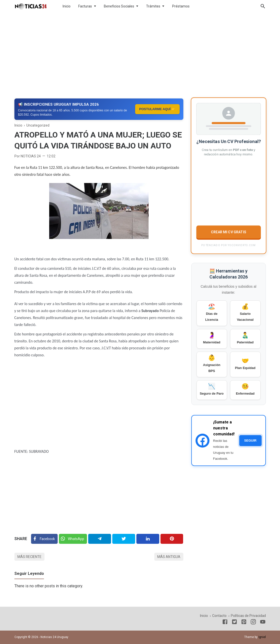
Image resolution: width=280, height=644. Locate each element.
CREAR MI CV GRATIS (228, 231)
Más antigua (169, 557)
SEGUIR (250, 440)
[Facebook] (44, 539)
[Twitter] (73, 539)
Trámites (153, 6)
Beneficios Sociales (119, 6)
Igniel (262, 637)
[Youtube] (263, 623)
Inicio (67, 6)
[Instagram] (253, 623)
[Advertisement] (140, 53)
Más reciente (29, 557)
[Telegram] (100, 539)
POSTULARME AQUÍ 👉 (157, 109)
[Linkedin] (148, 539)
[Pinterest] (172, 539)
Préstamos (181, 6)
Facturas (85, 6)
